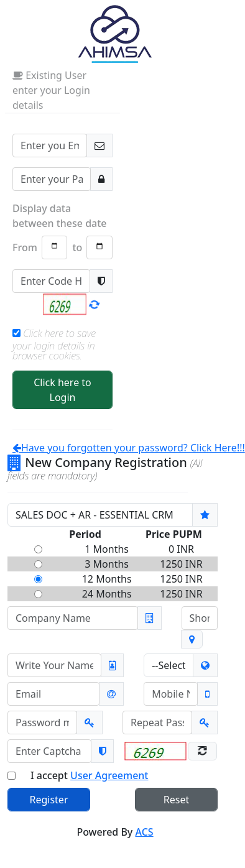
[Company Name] (73, 618)
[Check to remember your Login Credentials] (16, 333)
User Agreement (109, 775)
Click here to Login (62, 390)
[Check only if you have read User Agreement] (12, 776)
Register (49, 800)
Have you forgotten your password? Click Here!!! (129, 448)
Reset (176, 800)
